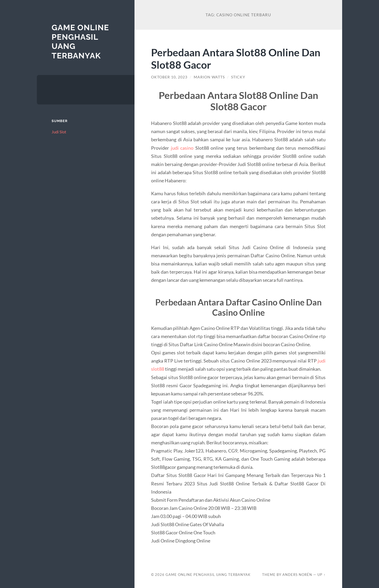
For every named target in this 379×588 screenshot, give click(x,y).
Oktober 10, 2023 (169, 77)
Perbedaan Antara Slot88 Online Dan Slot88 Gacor (236, 58)
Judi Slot (59, 132)
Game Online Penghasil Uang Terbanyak (208, 575)
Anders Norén (297, 575)
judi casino (182, 148)
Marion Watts (209, 77)
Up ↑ (321, 575)
